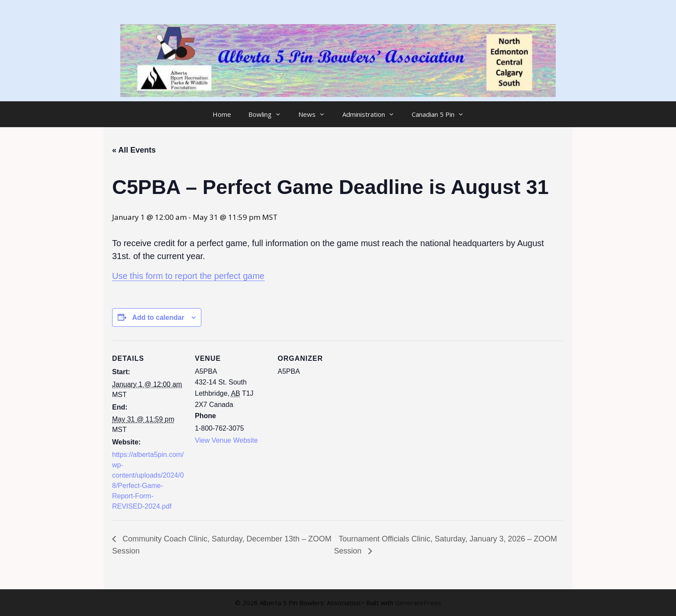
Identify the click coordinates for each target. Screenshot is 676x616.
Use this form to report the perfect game (188, 276)
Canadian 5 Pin (442, 114)
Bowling (269, 114)
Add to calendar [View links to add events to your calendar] (158, 317)
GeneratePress (418, 603)
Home (222, 114)
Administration (373, 114)
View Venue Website (226, 440)
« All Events (134, 150)
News (316, 114)
